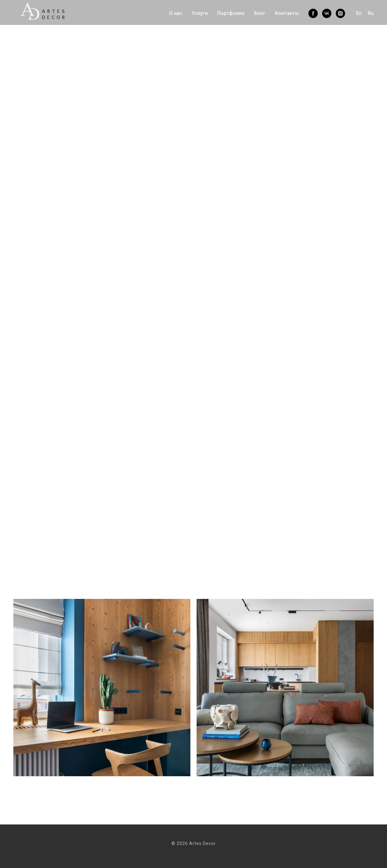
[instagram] (340, 13)
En (359, 13)
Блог (260, 13)
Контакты (287, 13)
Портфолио (231, 13)
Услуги (200, 13)
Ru (371, 13)
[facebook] (313, 13)
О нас (176, 13)
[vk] (327, 13)
